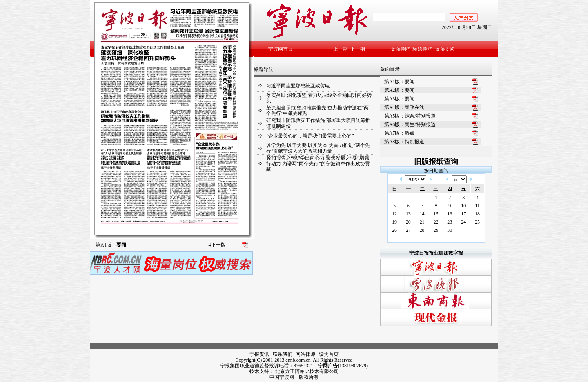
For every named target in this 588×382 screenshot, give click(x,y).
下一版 (217, 245)
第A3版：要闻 (400, 99)
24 (463, 222)
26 (394, 230)
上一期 (341, 49)
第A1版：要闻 (400, 82)
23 (450, 222)
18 (477, 214)
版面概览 (444, 49)
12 (394, 214)
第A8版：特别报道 (404, 142)
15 (436, 214)
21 (422, 222)
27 (408, 230)
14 (422, 214)
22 (436, 222)
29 (436, 230)
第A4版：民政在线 (404, 107)
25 (477, 222)
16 (450, 214)
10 (463, 206)
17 (463, 214)
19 (394, 222)
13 (408, 214)
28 (422, 230)
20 (408, 222)
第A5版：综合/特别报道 (410, 116)
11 (477, 206)
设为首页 (329, 354)
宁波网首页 (281, 49)
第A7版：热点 (400, 133)
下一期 (358, 49)
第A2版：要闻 (400, 90)
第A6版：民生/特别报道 (410, 124)
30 (450, 230)
